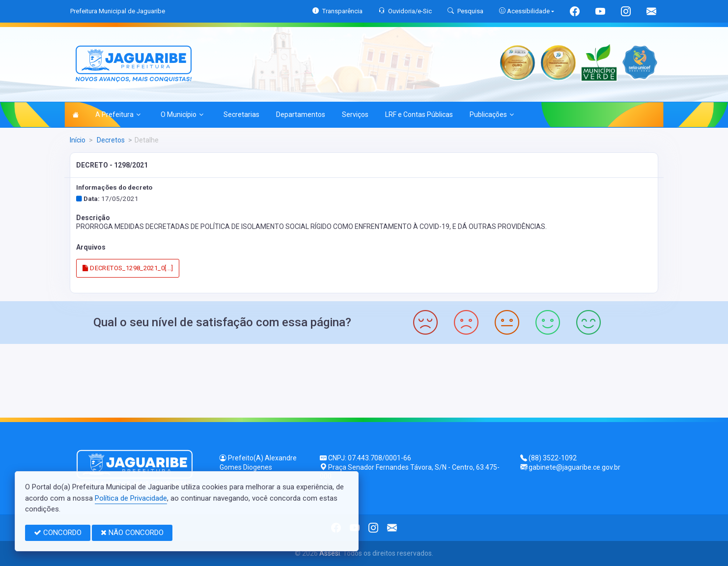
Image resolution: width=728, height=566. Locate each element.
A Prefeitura (118, 114)
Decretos (110, 140)
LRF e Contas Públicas (419, 114)
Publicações (492, 114)
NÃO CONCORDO (132, 533)
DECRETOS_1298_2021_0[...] (128, 268)
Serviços (355, 114)
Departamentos (301, 114)
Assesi (330, 553)
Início (78, 140)
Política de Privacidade (131, 498)
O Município (182, 114)
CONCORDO (58, 533)
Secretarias (241, 114)
